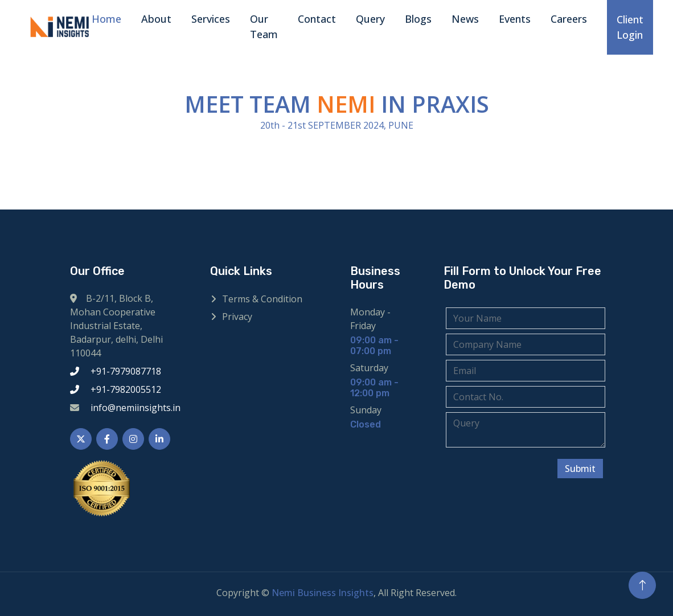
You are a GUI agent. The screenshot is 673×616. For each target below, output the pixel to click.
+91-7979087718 (126, 371)
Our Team (264, 26)
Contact (317, 19)
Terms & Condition (262, 299)
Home (106, 19)
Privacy (237, 317)
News (465, 19)
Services (211, 19)
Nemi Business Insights (323, 593)
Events (515, 19)
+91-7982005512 (126, 389)
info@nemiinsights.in (136, 408)
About (156, 19)
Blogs (418, 19)
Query (370, 19)
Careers (569, 19)
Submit (581, 469)
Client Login (630, 27)
